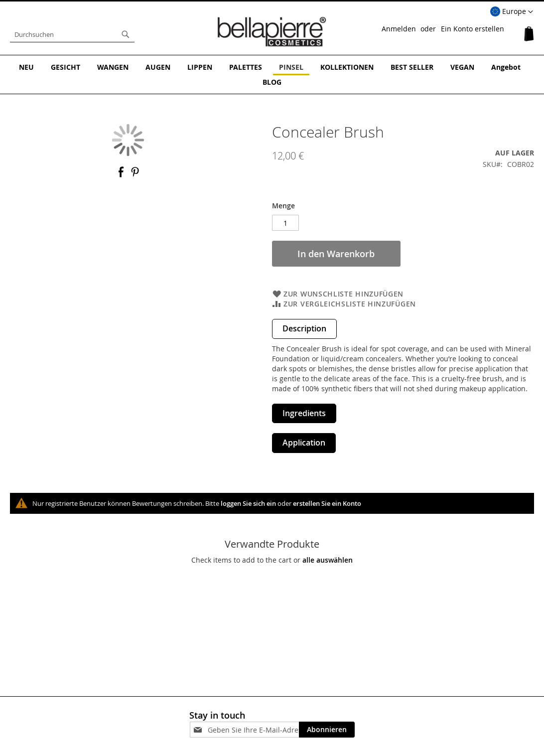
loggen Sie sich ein (248, 503)
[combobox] (72, 34)
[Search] (126, 34)
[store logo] (272, 32)
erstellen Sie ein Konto (327, 503)
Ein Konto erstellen (473, 29)
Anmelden (399, 29)
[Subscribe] (327, 730)
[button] (512, 12)
